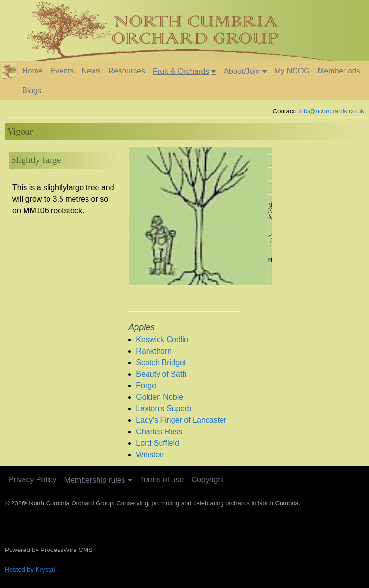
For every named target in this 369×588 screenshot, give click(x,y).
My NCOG (292, 71)
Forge (146, 386)
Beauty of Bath (161, 374)
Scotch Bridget (161, 362)
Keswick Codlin (162, 339)
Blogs (32, 91)
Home (32, 71)
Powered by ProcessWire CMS (49, 550)
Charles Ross (159, 432)
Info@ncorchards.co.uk (331, 111)
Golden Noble (160, 397)
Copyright (208, 480)
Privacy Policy (33, 480)
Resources (127, 71)
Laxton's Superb (164, 409)
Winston (150, 455)
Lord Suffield (158, 443)
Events (62, 71)
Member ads (339, 71)
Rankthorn (154, 351)
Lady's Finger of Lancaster (181, 420)
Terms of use (162, 480)
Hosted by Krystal (30, 570)
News (91, 71)
